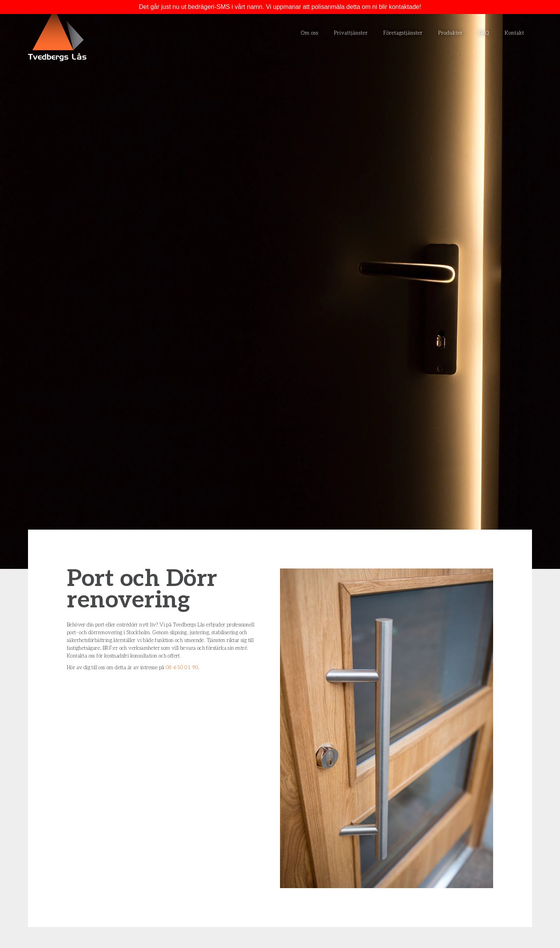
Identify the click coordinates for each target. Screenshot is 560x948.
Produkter (451, 33)
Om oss (310, 33)
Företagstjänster (403, 33)
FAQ (484, 33)
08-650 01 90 (182, 668)
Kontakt (514, 33)
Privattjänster (351, 33)
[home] (57, 35)
